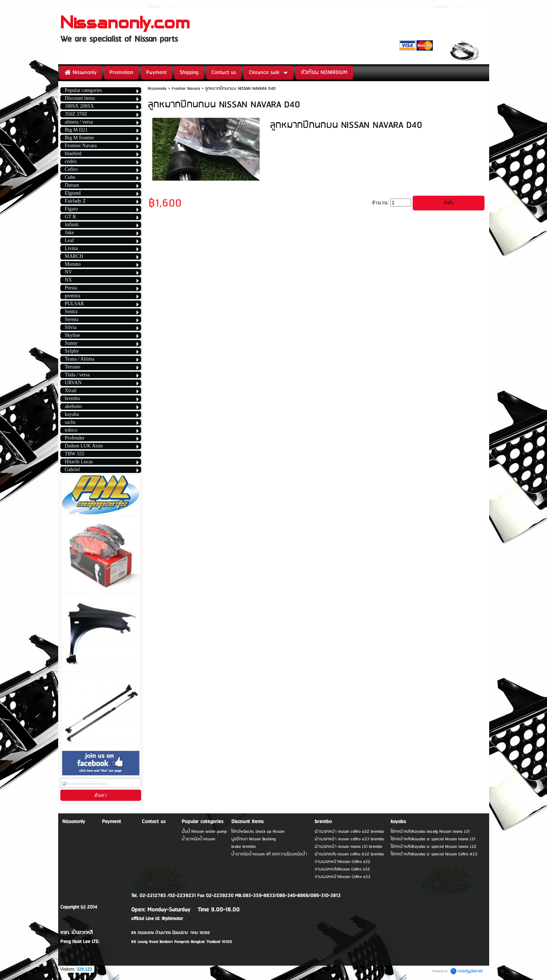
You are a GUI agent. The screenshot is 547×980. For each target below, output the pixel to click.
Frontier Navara (186, 89)
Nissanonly (157, 89)
